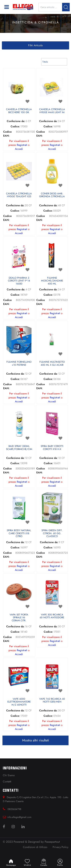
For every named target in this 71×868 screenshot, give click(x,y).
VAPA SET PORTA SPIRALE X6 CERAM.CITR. (19, 618)
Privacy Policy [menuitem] (60, 847)
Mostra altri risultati (36, 740)
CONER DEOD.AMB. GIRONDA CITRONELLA (52, 195)
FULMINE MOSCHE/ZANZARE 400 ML (52, 281)
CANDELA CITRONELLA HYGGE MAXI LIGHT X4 (52, 111)
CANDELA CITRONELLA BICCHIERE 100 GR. (19, 111)
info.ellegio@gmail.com (19, 817)
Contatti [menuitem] (7, 781)
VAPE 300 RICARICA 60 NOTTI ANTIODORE (52, 616)
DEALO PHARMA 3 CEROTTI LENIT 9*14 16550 (19, 281)
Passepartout (52, 842)
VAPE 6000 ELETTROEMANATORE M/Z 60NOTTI (19, 702)
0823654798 (14, 809)
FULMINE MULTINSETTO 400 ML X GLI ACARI (52, 364)
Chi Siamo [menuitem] (9, 775)
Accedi (19, 149)
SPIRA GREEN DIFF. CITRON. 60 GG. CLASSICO (52, 533)
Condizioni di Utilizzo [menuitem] (35, 847)
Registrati (22, 145)
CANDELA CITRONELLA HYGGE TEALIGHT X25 (19, 195)
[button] (66, 7)
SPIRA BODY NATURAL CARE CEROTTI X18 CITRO (19, 533)
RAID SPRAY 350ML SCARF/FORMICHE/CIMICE (19, 448)
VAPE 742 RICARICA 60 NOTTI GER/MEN (52, 701)
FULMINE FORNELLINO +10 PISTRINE (19, 364)
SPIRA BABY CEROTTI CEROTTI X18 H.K (52, 448)
